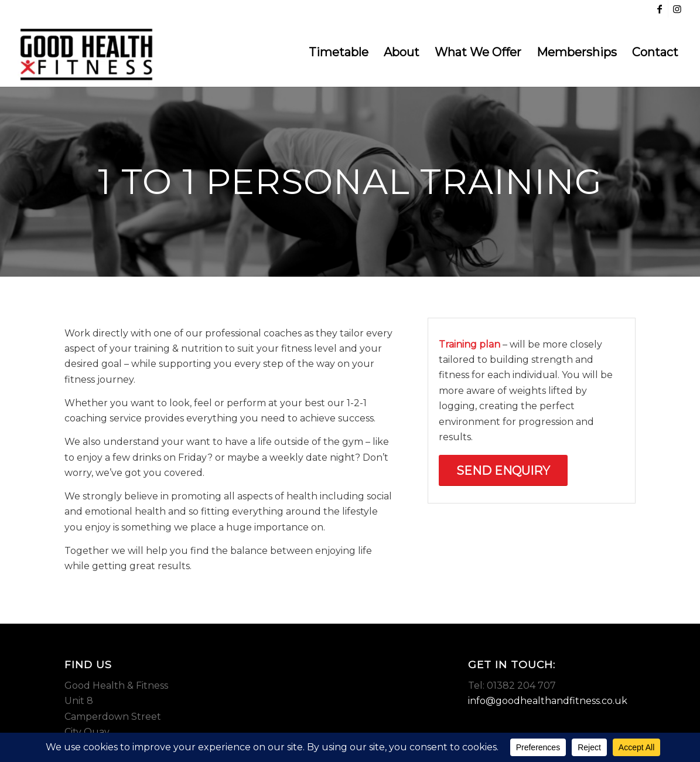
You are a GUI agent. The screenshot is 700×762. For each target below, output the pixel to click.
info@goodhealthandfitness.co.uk (548, 701)
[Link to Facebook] (659, 9)
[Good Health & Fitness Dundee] (87, 52)
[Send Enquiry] (503, 470)
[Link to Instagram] (677, 9)
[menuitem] (339, 52)
